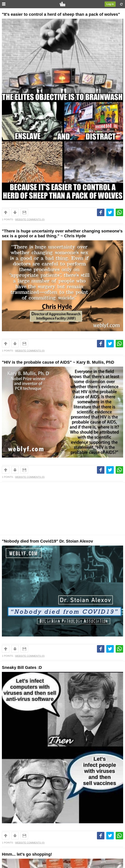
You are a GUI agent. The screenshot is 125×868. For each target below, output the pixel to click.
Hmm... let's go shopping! (27, 854)
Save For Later (24, 212)
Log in (110, 4)
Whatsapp (119, 212)
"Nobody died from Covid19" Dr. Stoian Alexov (47, 541)
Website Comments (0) (30, 219)
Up (6, 212)
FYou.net (62, 4)
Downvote (15, 212)
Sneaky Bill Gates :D (22, 667)
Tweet (110, 212)
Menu (4, 4)
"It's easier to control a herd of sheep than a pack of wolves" (61, 14)
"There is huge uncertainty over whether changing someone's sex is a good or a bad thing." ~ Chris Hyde (62, 233)
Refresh (121, 4)
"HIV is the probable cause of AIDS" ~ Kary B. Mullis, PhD (58, 362)
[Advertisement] (62, 509)
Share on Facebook (101, 212)
